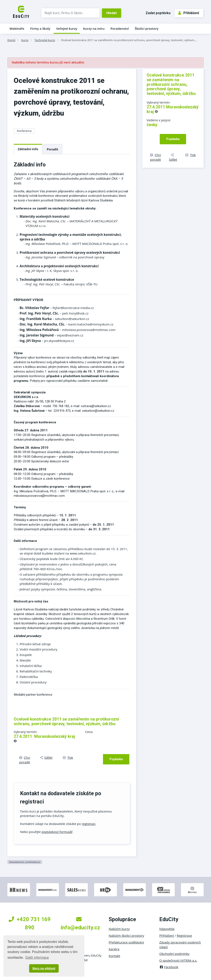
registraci (89, 824)
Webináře (17, 28)
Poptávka (116, 759)
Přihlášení (189, 13)
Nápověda (167, 929)
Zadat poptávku (158, 13)
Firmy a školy (40, 28)
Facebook (169, 967)
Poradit (53, 149)
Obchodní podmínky (174, 954)
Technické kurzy (45, 40)
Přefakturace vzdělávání (126, 942)
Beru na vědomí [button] (44, 968)
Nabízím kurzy (119, 929)
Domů (11, 40)
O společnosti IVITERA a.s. (178, 960)
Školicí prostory (146, 28)
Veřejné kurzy (67, 28)
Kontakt (114, 956)
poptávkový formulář (57, 832)
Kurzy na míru (94, 28)
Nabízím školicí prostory (126, 935)
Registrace (185, 935)
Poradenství (120, 28)
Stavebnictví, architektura (25, 862)
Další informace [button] (37, 958)
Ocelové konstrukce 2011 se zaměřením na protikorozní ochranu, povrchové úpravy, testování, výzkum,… (129, 40)
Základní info (28, 149)
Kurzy (25, 40)
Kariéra (114, 949)
